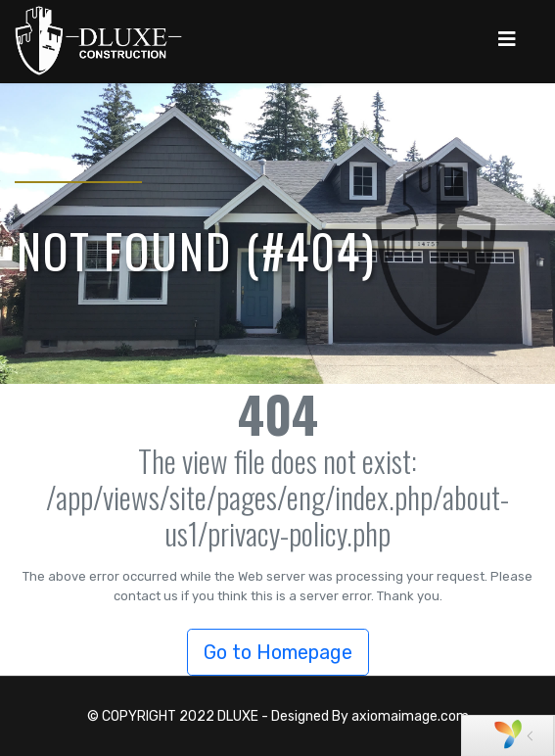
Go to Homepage (278, 652)
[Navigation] (507, 39)
